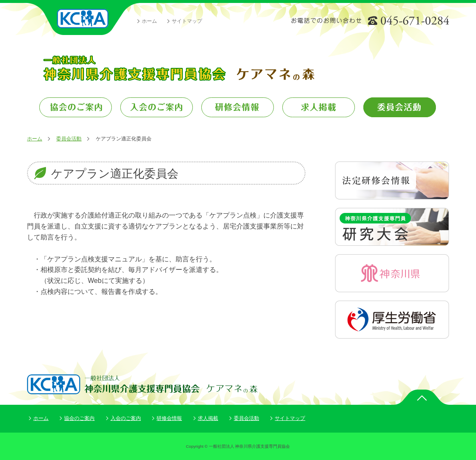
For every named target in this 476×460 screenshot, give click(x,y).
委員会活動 (69, 139)
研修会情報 (169, 418)
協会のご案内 (79, 418)
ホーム (149, 21)
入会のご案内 (126, 418)
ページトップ (422, 397)
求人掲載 (208, 418)
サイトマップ (187, 21)
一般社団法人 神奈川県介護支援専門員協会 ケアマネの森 (178, 68)
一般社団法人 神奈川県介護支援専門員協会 (83, 19)
